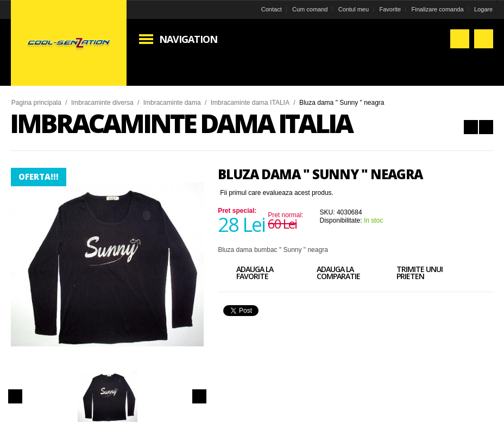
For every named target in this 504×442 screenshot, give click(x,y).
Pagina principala (37, 103)
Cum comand (309, 9)
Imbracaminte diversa (103, 103)
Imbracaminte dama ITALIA (251, 103)
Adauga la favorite (245, 274)
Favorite (389, 9)
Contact (270, 9)
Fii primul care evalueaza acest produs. (277, 193)
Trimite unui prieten (410, 274)
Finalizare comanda (437, 9)
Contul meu (352, 9)
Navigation (189, 39)
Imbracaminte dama (173, 103)
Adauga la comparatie (329, 274)
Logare (482, 9)
